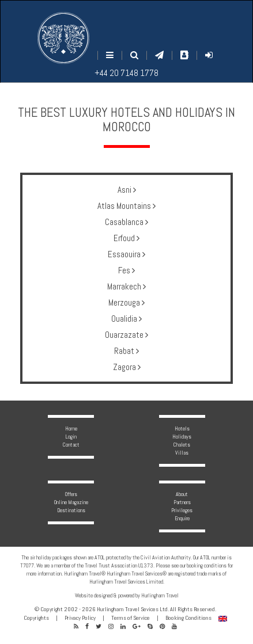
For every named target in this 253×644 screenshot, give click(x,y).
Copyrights (36, 618)
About (182, 494)
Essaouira (126, 254)
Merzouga (126, 302)
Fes (126, 270)
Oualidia (126, 319)
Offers (71, 494)
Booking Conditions (188, 618)
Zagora (127, 367)
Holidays (182, 437)
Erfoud (126, 238)
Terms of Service (131, 618)
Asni (127, 190)
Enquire (182, 518)
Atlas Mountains (126, 206)
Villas (182, 453)
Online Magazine (71, 502)
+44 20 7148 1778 (126, 73)
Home (71, 428)
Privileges (182, 510)
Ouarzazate (126, 335)
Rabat (126, 351)
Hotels (182, 428)
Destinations (71, 510)
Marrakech (126, 286)
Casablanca (126, 222)
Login (71, 437)
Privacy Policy (80, 618)
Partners (182, 502)
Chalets (182, 445)
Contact (71, 445)
